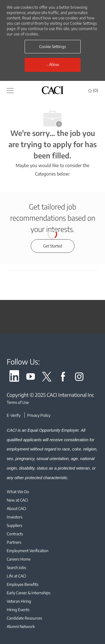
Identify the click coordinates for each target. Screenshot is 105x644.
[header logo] (53, 90)
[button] (53, 47)
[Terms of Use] (53, 402)
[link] (14, 378)
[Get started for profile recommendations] (53, 246)
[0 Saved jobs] (93, 90)
